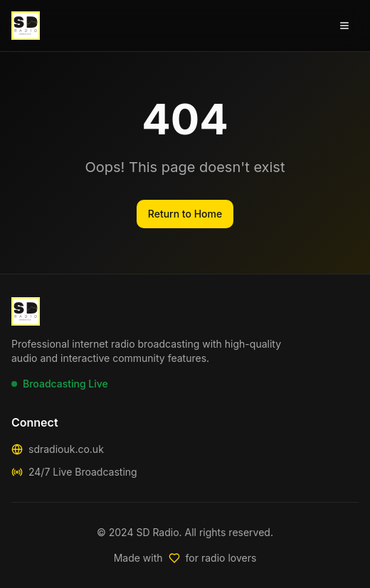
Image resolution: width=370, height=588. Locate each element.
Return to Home (185, 214)
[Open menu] (344, 26)
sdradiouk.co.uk (66, 449)
